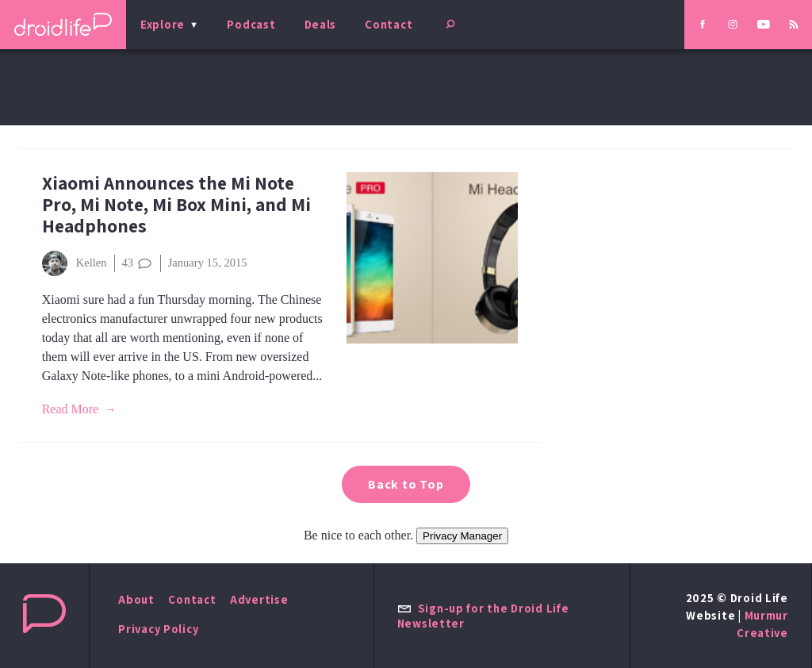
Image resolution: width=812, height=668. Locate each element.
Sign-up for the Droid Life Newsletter (483, 616)
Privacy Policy (158, 629)
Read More (71, 409)
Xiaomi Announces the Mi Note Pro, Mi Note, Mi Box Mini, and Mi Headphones (176, 204)
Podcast (251, 24)
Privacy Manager (462, 536)
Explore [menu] (163, 24)
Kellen (75, 263)
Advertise (259, 599)
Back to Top (406, 484)
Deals (321, 24)
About (136, 599)
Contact (389, 24)
